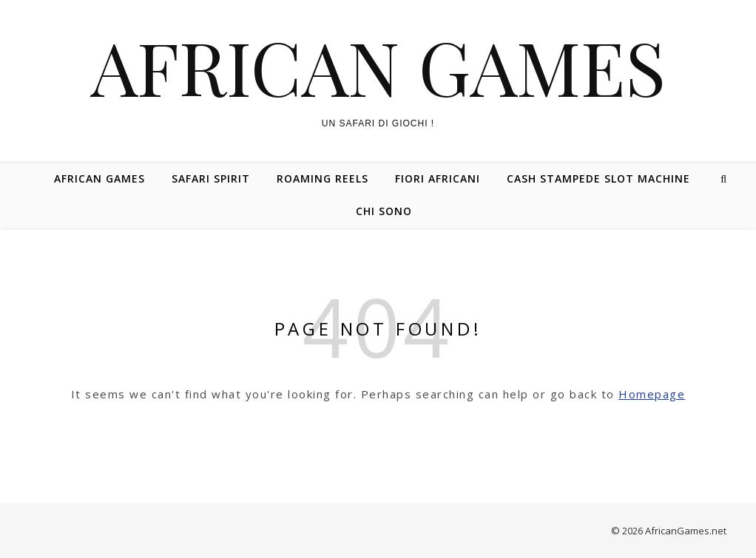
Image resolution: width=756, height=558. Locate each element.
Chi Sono (384, 211)
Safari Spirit (211, 178)
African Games (378, 67)
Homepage (652, 394)
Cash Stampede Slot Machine (598, 178)
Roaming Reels (323, 178)
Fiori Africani (438, 178)
